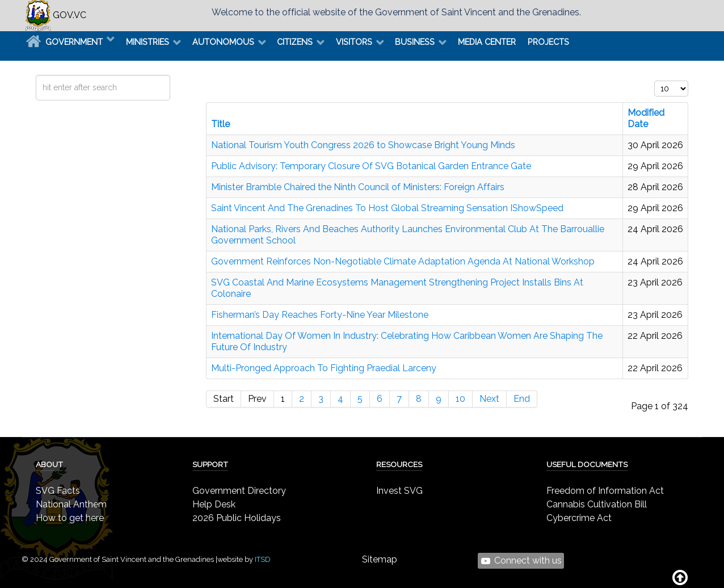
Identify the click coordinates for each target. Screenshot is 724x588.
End (522, 399)
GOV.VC (56, 15)
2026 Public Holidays (237, 518)
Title (220, 124)
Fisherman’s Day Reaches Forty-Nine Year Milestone (320, 315)
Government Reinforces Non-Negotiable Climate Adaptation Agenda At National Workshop (403, 261)
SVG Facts (58, 491)
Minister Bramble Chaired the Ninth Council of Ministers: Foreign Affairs (358, 187)
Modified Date (646, 118)
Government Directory (239, 491)
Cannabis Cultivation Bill (597, 504)
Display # (654, 81)
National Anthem (71, 504)
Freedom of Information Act (605, 491)
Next (489, 399)
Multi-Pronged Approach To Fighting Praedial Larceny (324, 368)
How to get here (70, 518)
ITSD (263, 559)
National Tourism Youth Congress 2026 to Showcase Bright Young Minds (363, 145)
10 (460, 399)
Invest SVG (399, 491)
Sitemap (380, 559)
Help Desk (214, 504)
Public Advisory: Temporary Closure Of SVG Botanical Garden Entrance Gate (371, 166)
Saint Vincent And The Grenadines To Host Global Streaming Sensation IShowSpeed (387, 208)
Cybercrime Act (579, 518)
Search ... (36, 75)
